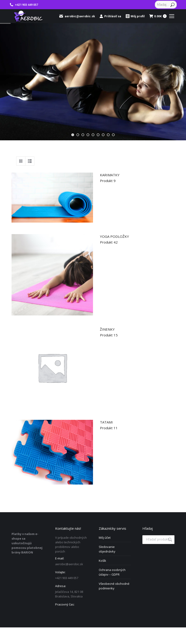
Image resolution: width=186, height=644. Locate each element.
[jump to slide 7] (103, 135)
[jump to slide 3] (83, 135)
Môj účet (105, 538)
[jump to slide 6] (98, 135)
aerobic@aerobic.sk (77, 16)
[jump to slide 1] (73, 135)
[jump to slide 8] (108, 135)
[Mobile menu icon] (172, 16)
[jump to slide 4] (88, 135)
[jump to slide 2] (78, 135)
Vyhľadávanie (170, 540)
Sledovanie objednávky (107, 549)
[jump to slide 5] (93, 135)
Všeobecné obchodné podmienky (114, 586)
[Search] (166, 5)
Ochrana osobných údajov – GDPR (112, 572)
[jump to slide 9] (113, 135)
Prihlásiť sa (110, 16)
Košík (102, 561)
